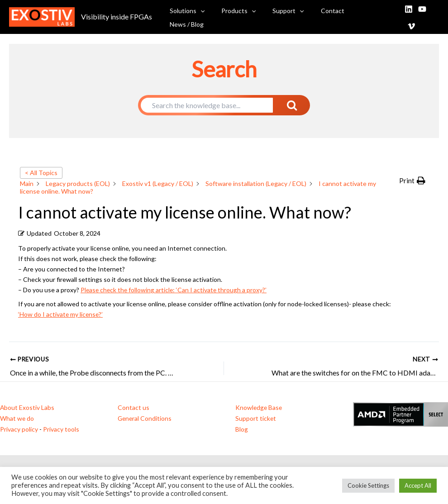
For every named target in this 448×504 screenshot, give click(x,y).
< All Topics (41, 173)
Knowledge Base (259, 407)
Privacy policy (19, 428)
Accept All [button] (418, 485)
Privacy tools (61, 428)
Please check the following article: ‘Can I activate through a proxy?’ (175, 290)
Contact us (133, 407)
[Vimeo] (435, 17)
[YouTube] (421, 17)
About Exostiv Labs (27, 407)
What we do (17, 417)
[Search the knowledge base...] (207, 105)
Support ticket (256, 417)
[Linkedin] (408, 17)
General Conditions (145, 417)
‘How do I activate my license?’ (61, 314)
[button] (210, 16)
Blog (242, 428)
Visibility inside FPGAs (117, 16)
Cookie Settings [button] (368, 485)
